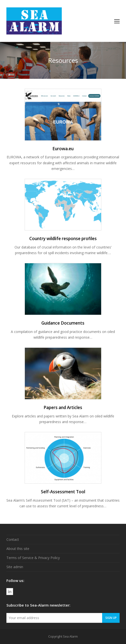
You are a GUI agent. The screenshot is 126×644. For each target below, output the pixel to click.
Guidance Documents (63, 323)
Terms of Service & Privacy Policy (33, 558)
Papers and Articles (63, 407)
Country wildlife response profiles (63, 239)
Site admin (15, 567)
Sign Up (111, 618)
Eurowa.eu (63, 149)
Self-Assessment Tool (63, 492)
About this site (18, 549)
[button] (117, 21)
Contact (13, 539)
